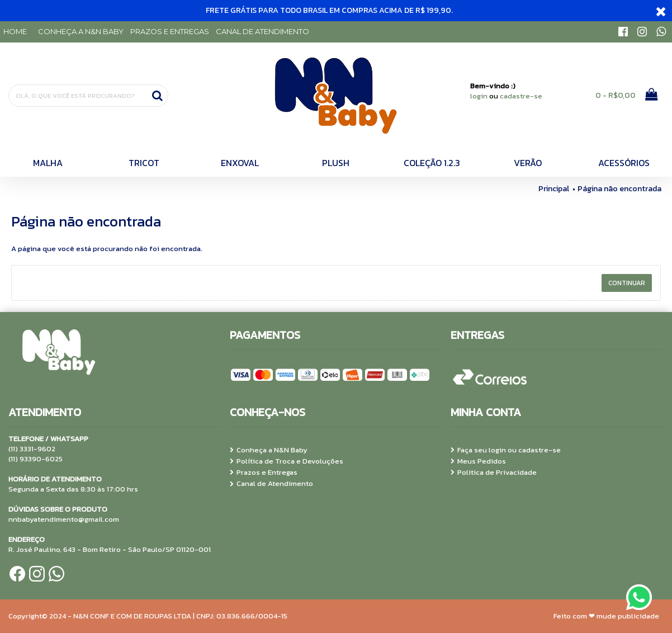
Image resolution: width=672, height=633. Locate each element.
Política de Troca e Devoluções (287, 461)
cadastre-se (521, 96)
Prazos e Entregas (264, 473)
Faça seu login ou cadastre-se (506, 450)
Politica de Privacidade (494, 473)
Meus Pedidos (478, 461)
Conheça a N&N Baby (269, 450)
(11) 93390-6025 (36, 459)
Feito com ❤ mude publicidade (606, 616)
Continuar (627, 283)
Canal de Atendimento (271, 484)
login (479, 96)
